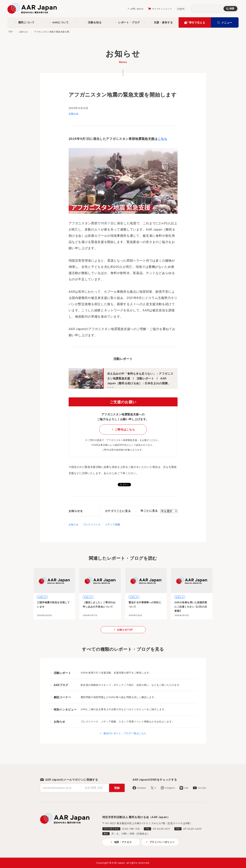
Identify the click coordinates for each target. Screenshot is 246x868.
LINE (186, 788)
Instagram (170, 788)
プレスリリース (92, 524)
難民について (26, 22)
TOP (11, 32)
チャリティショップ (162, 9)
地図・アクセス (123, 842)
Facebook (141, 788)
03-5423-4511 (161, 829)
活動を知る (95, 22)
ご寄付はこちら (125, 430)
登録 (117, 788)
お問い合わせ (137, 9)
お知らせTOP (125, 630)
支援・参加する (163, 22)
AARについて (61, 22)
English (181, 9)
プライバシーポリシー (162, 842)
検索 (232, 8)
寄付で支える (197, 23)
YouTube (202, 788)
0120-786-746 (131, 829)
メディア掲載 (113, 524)
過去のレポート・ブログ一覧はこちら (125, 733)
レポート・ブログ (129, 22)
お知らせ (23, 32)
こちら (163, 139)
